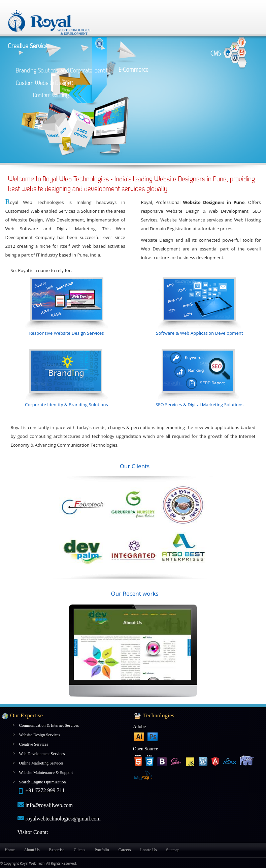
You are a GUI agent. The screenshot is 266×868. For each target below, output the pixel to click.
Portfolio (102, 850)
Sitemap (173, 850)
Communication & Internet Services (49, 725)
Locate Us (148, 850)
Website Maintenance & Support (46, 773)
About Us (32, 850)
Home (10, 850)
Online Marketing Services (41, 763)
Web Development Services (42, 754)
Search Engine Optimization (43, 782)
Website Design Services (40, 735)
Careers (125, 850)
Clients (79, 850)
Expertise (57, 850)
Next (78, 644)
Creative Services (34, 744)
